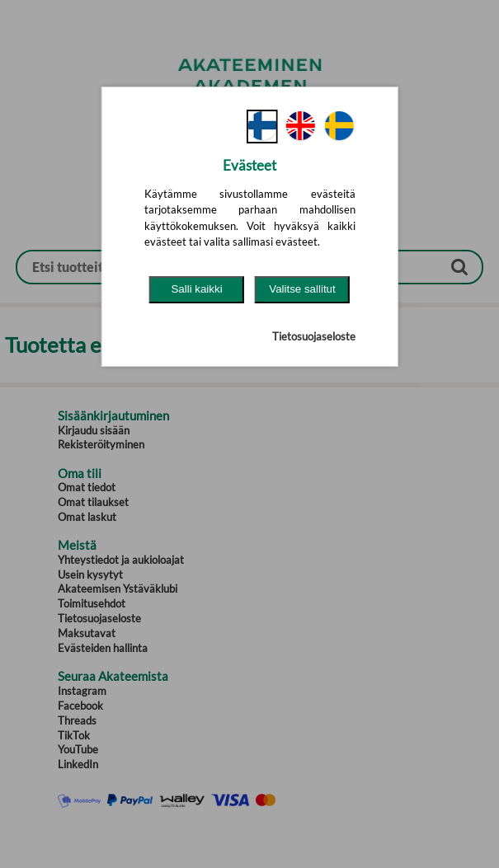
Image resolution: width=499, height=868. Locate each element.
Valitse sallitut (302, 289)
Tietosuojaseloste (314, 336)
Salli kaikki (196, 289)
